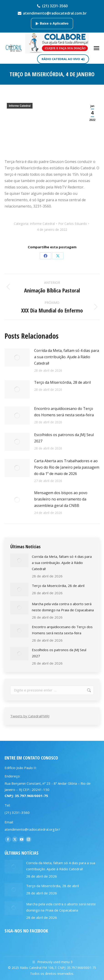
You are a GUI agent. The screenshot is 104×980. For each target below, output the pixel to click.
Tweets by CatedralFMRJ (30, 716)
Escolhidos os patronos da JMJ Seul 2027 (64, 438)
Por (73, 224)
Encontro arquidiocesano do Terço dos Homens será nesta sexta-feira (64, 412)
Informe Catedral (20, 106)
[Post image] (17, 358)
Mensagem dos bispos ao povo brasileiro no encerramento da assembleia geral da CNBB (61, 499)
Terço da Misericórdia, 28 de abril (62, 382)
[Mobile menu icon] (96, 48)
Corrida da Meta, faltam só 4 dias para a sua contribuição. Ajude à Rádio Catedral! (67, 357)
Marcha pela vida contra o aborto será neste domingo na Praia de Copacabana (63, 607)
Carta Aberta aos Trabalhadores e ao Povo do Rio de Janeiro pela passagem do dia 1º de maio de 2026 (67, 467)
